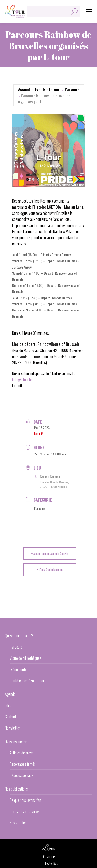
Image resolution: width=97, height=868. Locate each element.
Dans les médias (16, 742)
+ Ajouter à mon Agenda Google (50, 553)
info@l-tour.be (22, 379)
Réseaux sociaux (21, 775)
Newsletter (13, 728)
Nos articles (18, 823)
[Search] (54, 11)
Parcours (72, 89)
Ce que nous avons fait (26, 800)
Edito (8, 705)
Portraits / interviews (25, 811)
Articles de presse (22, 753)
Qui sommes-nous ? (19, 636)
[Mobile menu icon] (89, 11)
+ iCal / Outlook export (50, 570)
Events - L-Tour (47, 89)
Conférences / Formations (28, 681)
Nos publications (16, 789)
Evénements (18, 669)
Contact (10, 717)
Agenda (10, 694)
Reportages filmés (23, 764)
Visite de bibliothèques (26, 658)
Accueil (24, 89)
